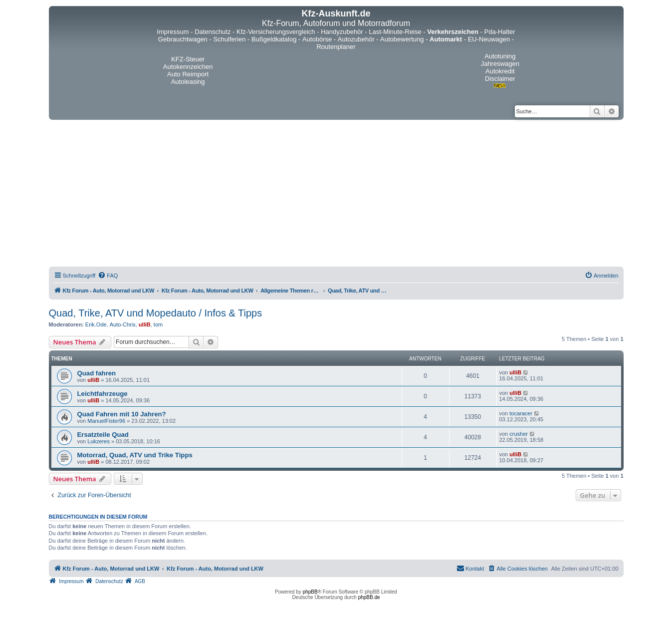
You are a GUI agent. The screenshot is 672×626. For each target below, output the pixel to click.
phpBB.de (369, 597)
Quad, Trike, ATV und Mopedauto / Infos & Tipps (156, 313)
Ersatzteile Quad (103, 435)
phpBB (310, 592)
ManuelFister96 (106, 421)
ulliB (145, 324)
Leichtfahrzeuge (103, 394)
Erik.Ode (96, 324)
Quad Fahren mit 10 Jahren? (122, 414)
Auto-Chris (123, 324)
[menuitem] (108, 276)
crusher (519, 434)
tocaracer (521, 413)
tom (158, 324)
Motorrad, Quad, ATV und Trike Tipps (135, 455)
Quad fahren (97, 373)
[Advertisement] (336, 195)
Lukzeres (99, 441)
